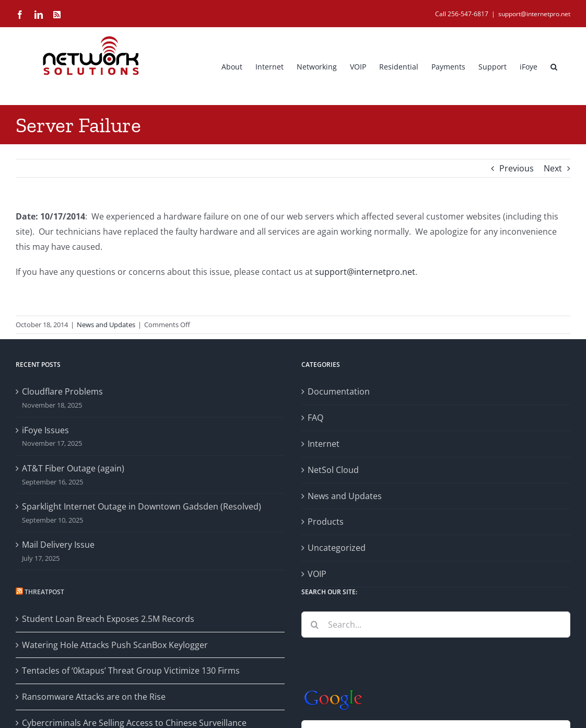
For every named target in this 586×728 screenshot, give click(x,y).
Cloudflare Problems (62, 391)
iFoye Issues (45, 430)
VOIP (317, 574)
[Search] (314, 625)
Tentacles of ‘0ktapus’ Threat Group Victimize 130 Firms (131, 671)
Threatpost (44, 592)
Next (553, 168)
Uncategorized (337, 548)
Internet (324, 444)
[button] (554, 66)
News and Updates (106, 325)
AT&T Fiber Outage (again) (73, 468)
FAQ (315, 418)
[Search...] (436, 625)
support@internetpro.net (534, 14)
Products (326, 522)
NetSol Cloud (333, 470)
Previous (517, 168)
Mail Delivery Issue (58, 545)
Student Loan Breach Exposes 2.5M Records (108, 619)
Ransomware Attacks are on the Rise (94, 697)
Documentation (339, 391)
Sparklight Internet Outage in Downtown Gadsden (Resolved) (142, 506)
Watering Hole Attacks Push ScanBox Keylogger (115, 645)
